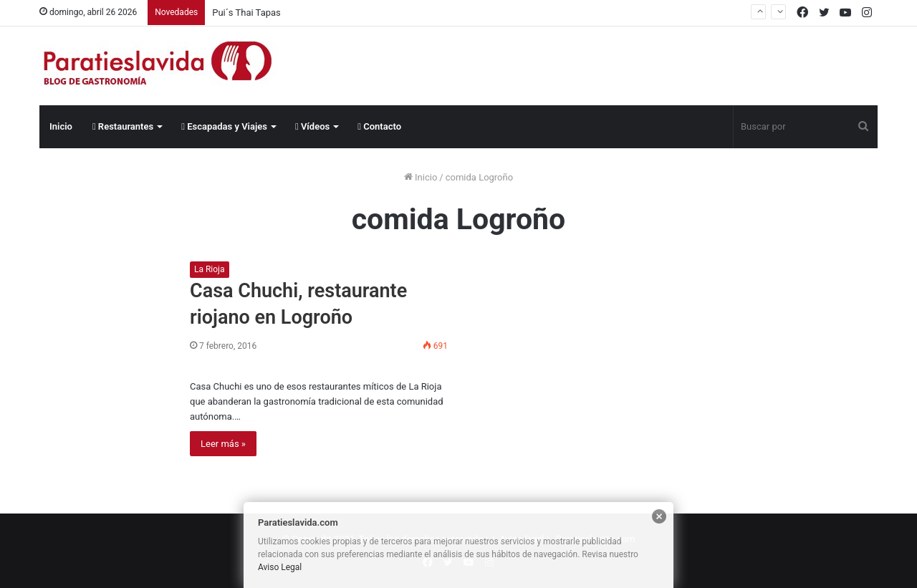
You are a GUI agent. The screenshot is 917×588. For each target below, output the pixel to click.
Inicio (61, 126)
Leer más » (223, 444)
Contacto (379, 126)
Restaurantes (123, 126)
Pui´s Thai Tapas (246, 13)
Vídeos (312, 126)
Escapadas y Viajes (224, 126)
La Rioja (210, 269)
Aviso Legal (280, 567)
